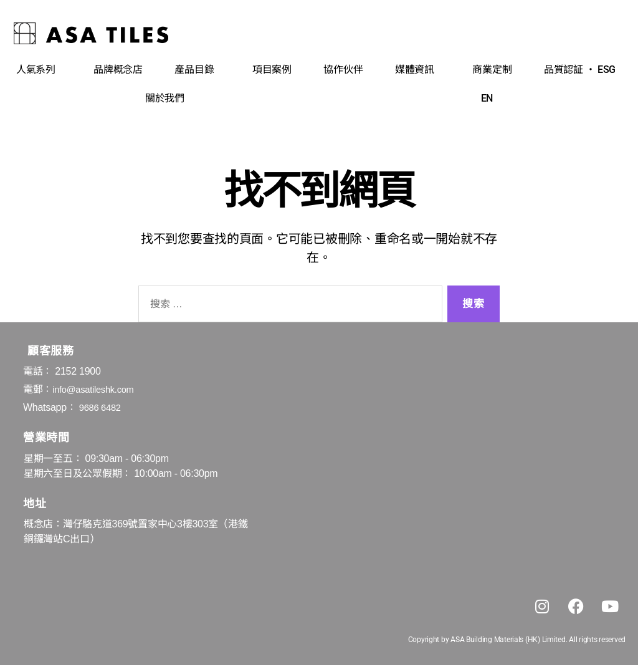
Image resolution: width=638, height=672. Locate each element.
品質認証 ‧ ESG (583, 70)
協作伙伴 (343, 70)
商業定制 (492, 70)
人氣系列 (39, 70)
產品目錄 (197, 70)
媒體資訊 (418, 70)
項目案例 (272, 70)
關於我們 (168, 98)
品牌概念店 (118, 70)
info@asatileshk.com (97, 389)
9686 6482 (102, 407)
